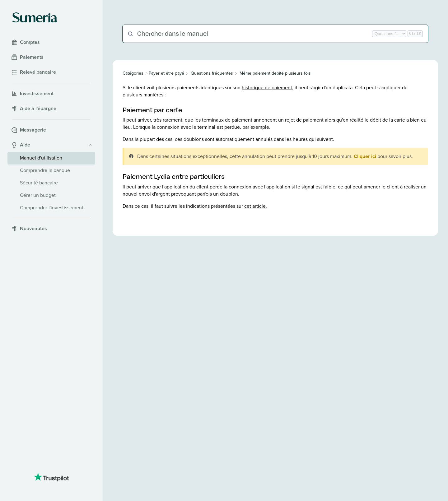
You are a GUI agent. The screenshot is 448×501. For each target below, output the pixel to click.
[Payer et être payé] (166, 73)
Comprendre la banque (45, 170)
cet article (255, 206)
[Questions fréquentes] (212, 73)
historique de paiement (267, 88)
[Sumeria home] (35, 17)
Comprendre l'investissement (52, 208)
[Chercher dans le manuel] (254, 34)
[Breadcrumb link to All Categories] (134, 73)
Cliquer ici (365, 156)
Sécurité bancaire (39, 183)
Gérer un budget (38, 195)
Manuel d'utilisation (41, 158)
